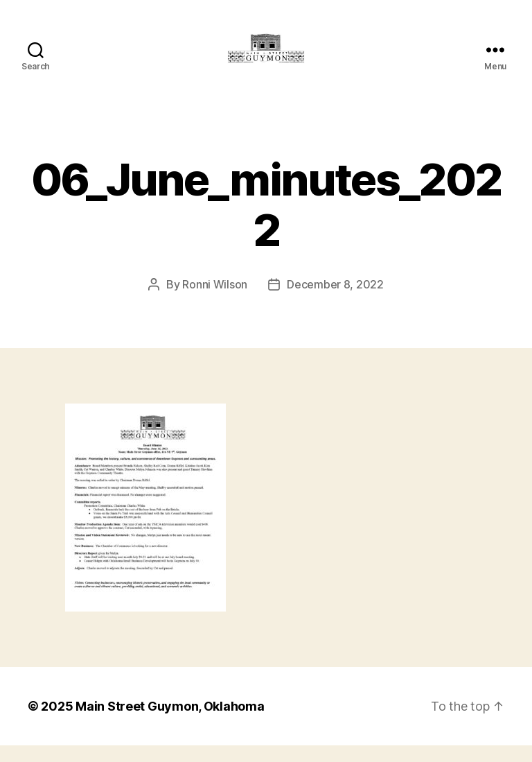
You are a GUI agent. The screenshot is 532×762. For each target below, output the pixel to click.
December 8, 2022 (335, 301)
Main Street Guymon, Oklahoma (170, 723)
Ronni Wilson (215, 301)
